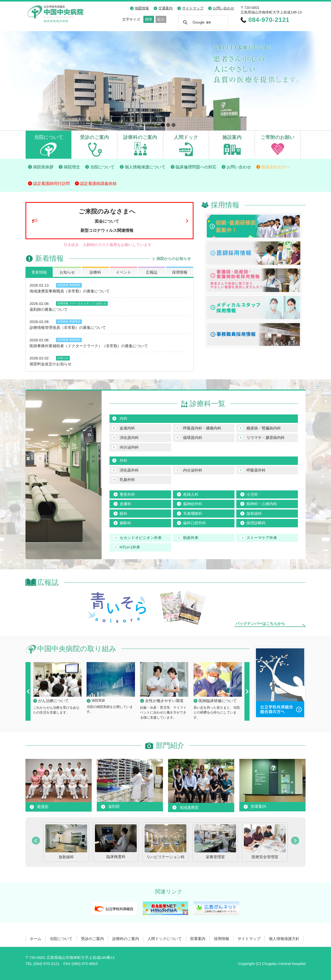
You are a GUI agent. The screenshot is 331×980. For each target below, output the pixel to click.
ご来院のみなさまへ (107, 220)
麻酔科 (125, 523)
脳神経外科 (193, 504)
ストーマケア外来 (262, 538)
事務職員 (75, 285)
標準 (149, 19)
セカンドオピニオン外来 (141, 538)
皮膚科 (125, 504)
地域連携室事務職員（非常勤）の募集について (70, 291)
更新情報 (39, 272)
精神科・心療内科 (262, 504)
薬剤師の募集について (49, 309)
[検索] (202, 22)
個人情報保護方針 (284, 939)
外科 (123, 460)
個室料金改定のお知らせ (51, 364)
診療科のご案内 (140, 137)
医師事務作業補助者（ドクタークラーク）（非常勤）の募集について (89, 346)
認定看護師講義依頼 (98, 183)
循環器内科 (193, 438)
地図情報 (142, 8)
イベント (123, 272)
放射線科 (254, 513)
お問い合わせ (224, 8)
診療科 (95, 272)
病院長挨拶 (43, 167)
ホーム (36, 939)
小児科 (252, 494)
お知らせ (67, 272)
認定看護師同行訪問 (51, 183)
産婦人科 (191, 494)
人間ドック (186, 137)
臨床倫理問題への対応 (196, 167)
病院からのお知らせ (174, 258)
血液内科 (127, 428)
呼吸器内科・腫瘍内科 (202, 428)
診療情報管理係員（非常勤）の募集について (68, 327)
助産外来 (191, 538)
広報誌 (152, 272)
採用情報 (180, 272)
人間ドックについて (165, 939)
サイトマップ (193, 8)
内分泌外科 (193, 470)
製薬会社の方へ (275, 167)
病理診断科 (256, 523)
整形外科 (127, 494)
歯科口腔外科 (195, 523)
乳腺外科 (127, 480)
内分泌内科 (129, 447)
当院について (49, 137)
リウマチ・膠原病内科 (266, 438)
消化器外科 (129, 470)
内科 (123, 418)
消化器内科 (129, 438)
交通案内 (165, 8)
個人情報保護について (145, 167)
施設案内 (232, 137)
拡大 (161, 19)
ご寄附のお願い (278, 137)
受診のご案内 (94, 137)
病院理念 (72, 167)
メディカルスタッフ (82, 303)
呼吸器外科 (256, 470)
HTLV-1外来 (130, 547)
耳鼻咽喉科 (193, 513)
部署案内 (198, 939)
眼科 (123, 513)
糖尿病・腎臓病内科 (264, 428)
